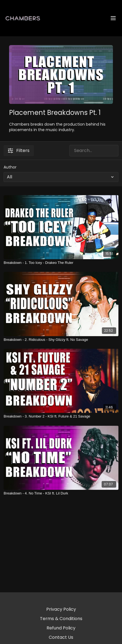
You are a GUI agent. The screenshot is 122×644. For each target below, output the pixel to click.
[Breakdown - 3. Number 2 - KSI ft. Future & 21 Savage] (61, 416)
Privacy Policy (61, 609)
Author (10, 167)
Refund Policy (61, 628)
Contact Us (61, 637)
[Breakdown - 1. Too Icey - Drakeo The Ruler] (61, 263)
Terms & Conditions (61, 619)
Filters (19, 150)
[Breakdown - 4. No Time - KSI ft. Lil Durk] (61, 493)
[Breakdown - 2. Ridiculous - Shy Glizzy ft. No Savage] (61, 340)
